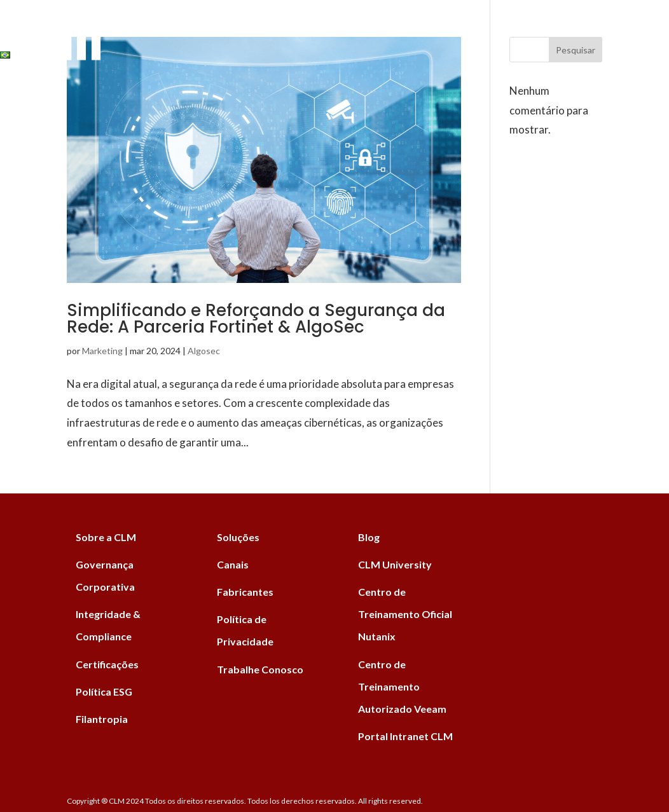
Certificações (107, 664)
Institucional (401, 27)
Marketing (102, 351)
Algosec (204, 351)
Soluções (73, 27)
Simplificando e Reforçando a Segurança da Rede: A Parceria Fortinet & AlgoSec (256, 319)
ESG (477, 27)
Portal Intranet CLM (405, 736)
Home (15, 27)
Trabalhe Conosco (260, 669)
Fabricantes (216, 27)
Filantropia (102, 719)
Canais (285, 27)
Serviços (141, 27)
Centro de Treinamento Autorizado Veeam (402, 686)
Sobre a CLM (106, 537)
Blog (334, 27)
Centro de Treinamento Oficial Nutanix (405, 614)
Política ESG (104, 692)
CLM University (395, 564)
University (544, 27)
